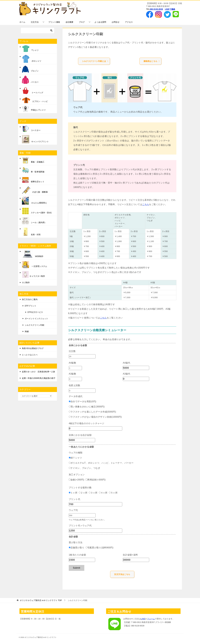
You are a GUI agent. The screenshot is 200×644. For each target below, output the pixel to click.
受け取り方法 (76, 542)
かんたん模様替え (34, 201)
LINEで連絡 (170, 9)
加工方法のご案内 (30, 299)
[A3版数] (75, 379)
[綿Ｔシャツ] (70, 458)
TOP (41, 600)
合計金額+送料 (130, 555)
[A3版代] (136, 379)
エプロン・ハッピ (35, 100)
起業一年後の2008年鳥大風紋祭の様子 (39, 378)
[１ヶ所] (70, 493)
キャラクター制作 (33, 274)
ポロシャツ (32, 59)
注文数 (72, 351)
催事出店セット (33, 180)
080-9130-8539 (156, 9)
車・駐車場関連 (33, 170)
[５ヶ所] (110, 493)
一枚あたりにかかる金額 (81, 447)
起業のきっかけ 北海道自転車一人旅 (38, 372)
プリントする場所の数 (80, 488)
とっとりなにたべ (30, 355)
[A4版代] (136, 368)
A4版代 (126, 363)
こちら (146, 204)
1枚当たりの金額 (77, 555)
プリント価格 (54, 22)
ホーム (22, 22)
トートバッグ (33, 91)
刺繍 (27, 331)
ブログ (82, 22)
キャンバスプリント (35, 139)
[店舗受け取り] (70, 547)
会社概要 (69, 22)
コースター (31, 129)
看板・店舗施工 (33, 160)
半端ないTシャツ (34, 109)
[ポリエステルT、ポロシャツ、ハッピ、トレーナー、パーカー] (70, 463)
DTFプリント (30, 306)
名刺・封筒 (31, 232)
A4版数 (72, 363)
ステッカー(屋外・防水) (37, 211)
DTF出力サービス (35, 312)
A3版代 (126, 374)
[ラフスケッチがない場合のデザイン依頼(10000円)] (70, 417)
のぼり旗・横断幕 (35, 190)
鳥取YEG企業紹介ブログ (33, 348)
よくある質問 (100, 22)
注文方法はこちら (122, 574)
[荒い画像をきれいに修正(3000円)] (70, 406)
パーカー (30, 80)
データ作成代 (76, 396)
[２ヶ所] (80, 493)
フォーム (151, 619)
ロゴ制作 (26, 282)
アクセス (129, 22)
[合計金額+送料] (136, 560)
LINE (143, 619)
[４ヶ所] (100, 493)
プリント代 (74, 499)
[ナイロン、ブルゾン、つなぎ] (70, 468)
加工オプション (77, 475)
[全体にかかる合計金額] (82, 440)
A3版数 (72, 374)
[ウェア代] (82, 515)
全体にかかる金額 (78, 345)
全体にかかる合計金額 (80, 435)
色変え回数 (74, 385)
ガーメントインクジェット (36, 319)
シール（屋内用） (34, 221)
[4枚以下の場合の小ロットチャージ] (95, 428)
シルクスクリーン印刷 (34, 325)
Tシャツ (30, 49)
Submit (77, 568)
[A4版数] (75, 368)
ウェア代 (73, 510)
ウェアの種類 (76, 453)
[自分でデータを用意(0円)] (70, 401)
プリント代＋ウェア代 (80, 526)
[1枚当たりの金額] (82, 560)
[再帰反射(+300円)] (86, 480)
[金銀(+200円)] (70, 480)
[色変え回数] (82, 391)
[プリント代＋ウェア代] (95, 531)
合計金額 (73, 537)
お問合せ (116, 22)
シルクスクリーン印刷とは (95, 61)
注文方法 (35, 22)
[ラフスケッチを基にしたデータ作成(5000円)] (70, 412)
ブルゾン (30, 69)
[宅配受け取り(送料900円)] (86, 547)
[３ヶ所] (90, 493)
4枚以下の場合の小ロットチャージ (86, 423)
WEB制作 (33, 254)
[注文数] (82, 356)
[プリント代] (95, 504)
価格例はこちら (152, 61)
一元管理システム (35, 265)
